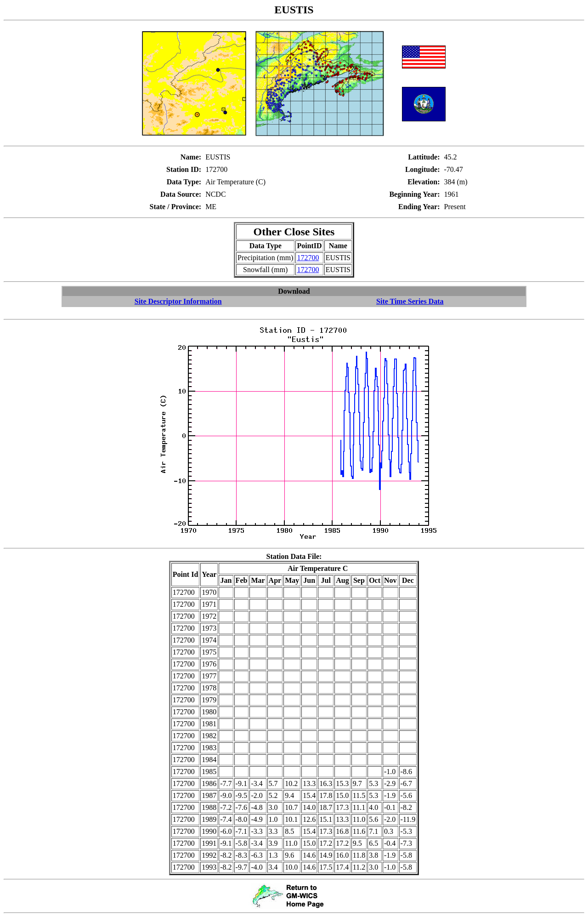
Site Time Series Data (410, 301)
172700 (308, 258)
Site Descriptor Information (178, 301)
